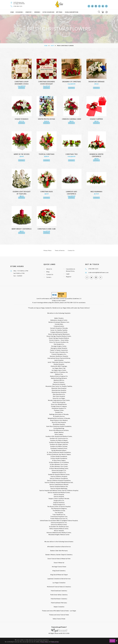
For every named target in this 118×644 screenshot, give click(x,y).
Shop (52, 46)
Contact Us (71, 252)
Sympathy (29, 12)
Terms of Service (60, 252)
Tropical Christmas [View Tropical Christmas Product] (47, 155)
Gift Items (59, 12)
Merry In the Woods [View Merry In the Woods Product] (22, 155)
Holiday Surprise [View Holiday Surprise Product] (96, 119)
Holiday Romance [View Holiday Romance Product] (22, 119)
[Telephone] (12, 6)
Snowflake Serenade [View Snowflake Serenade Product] (96, 82)
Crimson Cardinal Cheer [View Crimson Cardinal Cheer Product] (72, 119)
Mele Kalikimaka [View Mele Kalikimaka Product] (96, 192)
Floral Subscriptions (72, 12)
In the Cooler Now (48, 12)
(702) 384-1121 (18, 6)
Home (12, 12)
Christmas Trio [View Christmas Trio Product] (72, 155)
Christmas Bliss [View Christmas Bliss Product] (47, 192)
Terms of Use (55, 642)
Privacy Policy (48, 252)
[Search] (99, 12)
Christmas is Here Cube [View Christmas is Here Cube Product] (47, 230)
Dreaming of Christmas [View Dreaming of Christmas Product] (72, 82)
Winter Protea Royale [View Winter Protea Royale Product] (47, 119)
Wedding (37, 12)
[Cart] (103, 12)
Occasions (19, 12)
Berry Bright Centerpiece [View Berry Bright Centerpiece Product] (22, 230)
